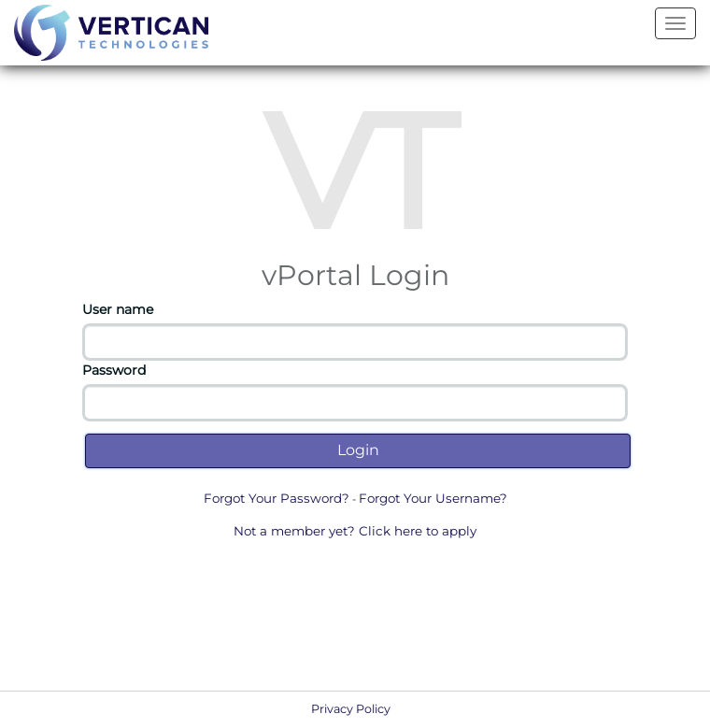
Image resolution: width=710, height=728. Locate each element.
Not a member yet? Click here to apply (355, 531)
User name (118, 309)
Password (114, 370)
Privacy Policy (351, 709)
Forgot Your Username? (433, 498)
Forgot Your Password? (277, 498)
